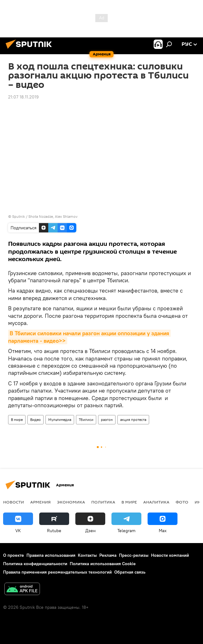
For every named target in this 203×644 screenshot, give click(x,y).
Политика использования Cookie (103, 564)
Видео (35, 420)
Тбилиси (86, 420)
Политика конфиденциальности (35, 564)
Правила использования (51, 555)
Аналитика (156, 502)
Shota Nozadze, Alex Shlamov (53, 216)
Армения (40, 502)
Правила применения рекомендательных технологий (57, 572)
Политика (103, 502)
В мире (17, 420)
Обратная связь (130, 572)
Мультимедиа (60, 420)
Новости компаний (170, 555)
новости (14, 502)
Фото (182, 502)
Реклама (108, 555)
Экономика (71, 502)
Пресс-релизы (134, 555)
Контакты (87, 555)
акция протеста (133, 420)
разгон (107, 420)
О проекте (14, 555)
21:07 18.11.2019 (23, 97)
